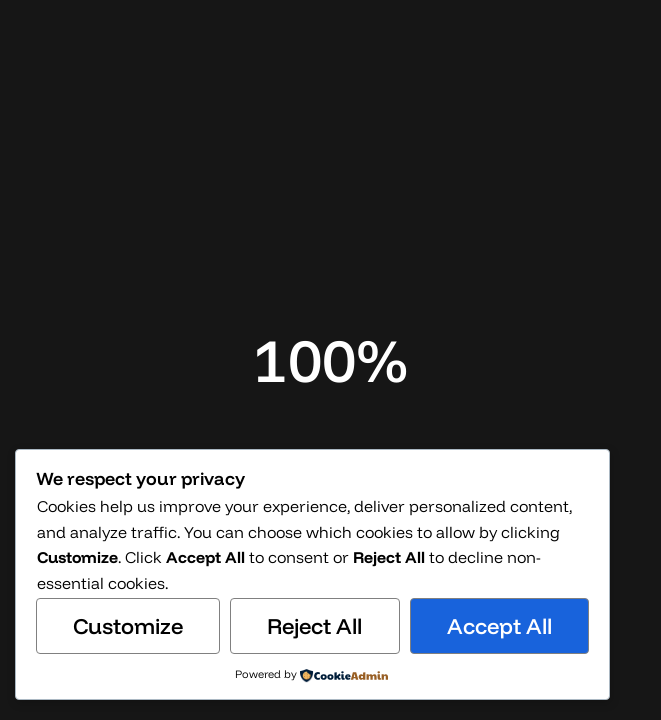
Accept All (499, 626)
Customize (128, 626)
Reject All (314, 626)
